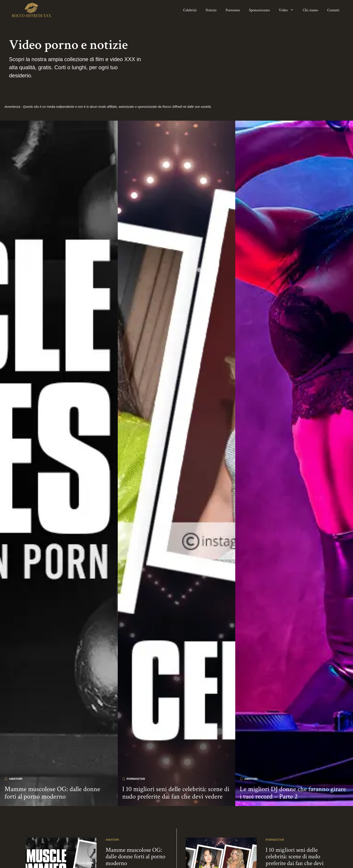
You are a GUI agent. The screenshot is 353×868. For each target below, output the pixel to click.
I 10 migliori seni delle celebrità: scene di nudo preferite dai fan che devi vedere (176, 776)
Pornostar (233, 10)
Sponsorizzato (259, 10)
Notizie (211, 10)
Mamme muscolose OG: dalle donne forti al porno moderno (52, 776)
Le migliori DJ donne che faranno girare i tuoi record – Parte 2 (293, 776)
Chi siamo (310, 10)
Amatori (16, 762)
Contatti (333, 10)
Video (289, 10)
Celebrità (190, 10)
